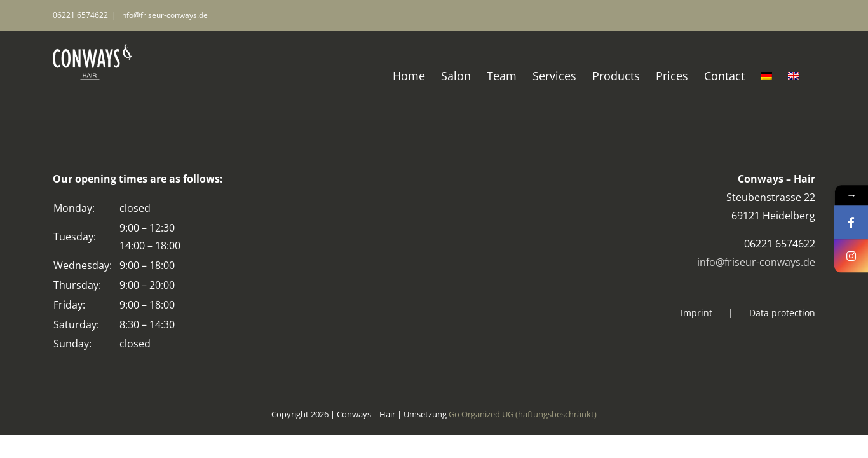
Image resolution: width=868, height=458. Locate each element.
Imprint (696, 313)
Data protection (782, 313)
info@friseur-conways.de (164, 15)
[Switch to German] (776, 76)
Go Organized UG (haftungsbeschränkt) (523, 414)
